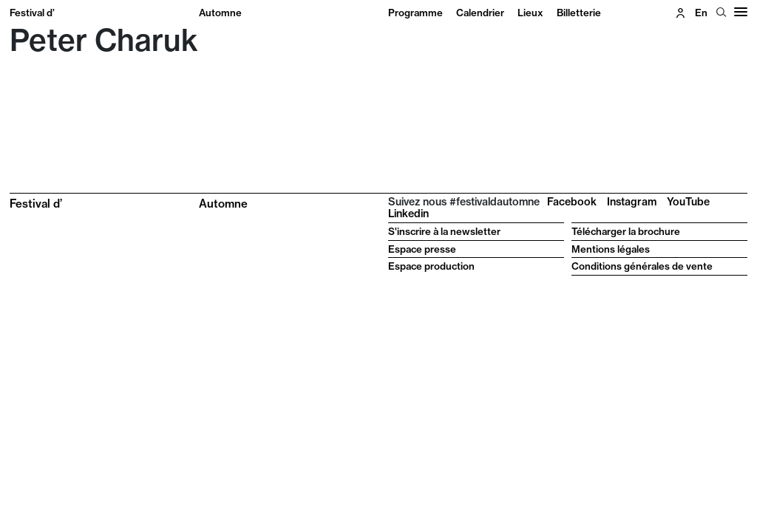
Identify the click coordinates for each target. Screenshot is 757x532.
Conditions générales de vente (642, 266)
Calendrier (480, 13)
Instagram (632, 202)
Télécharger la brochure (626, 231)
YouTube (688, 202)
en (701, 13)
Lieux (530, 13)
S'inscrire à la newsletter (444, 231)
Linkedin (408, 214)
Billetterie (579, 13)
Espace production (431, 266)
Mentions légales (611, 249)
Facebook (572, 202)
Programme (415, 13)
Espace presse (422, 249)
